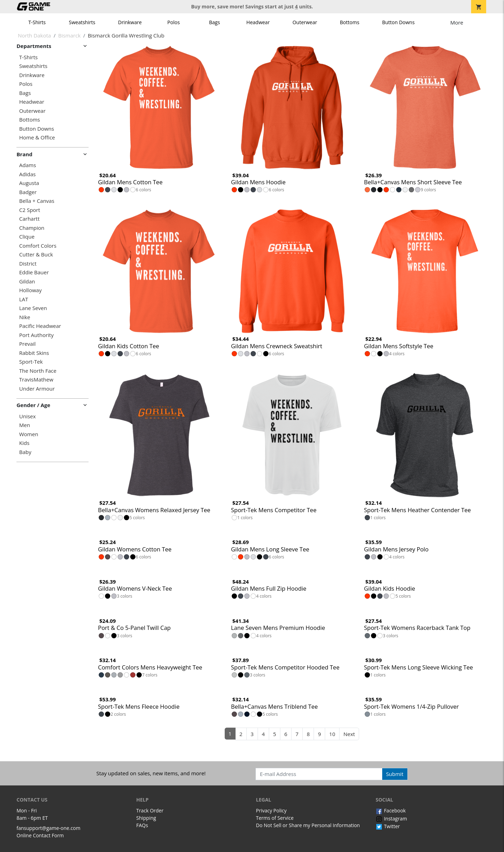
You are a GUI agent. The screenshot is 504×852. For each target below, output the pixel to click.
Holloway (30, 290)
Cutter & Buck (36, 255)
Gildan (27, 281)
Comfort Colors (38, 246)
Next (349, 734)
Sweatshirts (82, 22)
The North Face (38, 371)
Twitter (388, 826)
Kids (24, 443)
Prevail (27, 344)
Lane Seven (33, 308)
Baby (25, 452)
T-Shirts (37, 22)
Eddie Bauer (34, 272)
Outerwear (305, 22)
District (28, 264)
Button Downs (398, 22)
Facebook (391, 810)
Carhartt (29, 219)
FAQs (142, 825)
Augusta (29, 183)
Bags (214, 22)
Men (25, 425)
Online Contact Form (40, 835)
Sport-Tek (31, 362)
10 (332, 734)
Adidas (27, 174)
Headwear (258, 22)
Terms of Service (275, 818)
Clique (27, 237)
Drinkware (130, 22)
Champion (32, 228)
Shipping (146, 818)
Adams (28, 165)
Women (29, 434)
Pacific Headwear (40, 326)
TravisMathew (36, 380)
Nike (25, 317)
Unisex (27, 416)
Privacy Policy (271, 810)
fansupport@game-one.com (48, 828)
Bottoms (350, 22)
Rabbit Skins (34, 353)
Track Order (150, 810)
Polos (173, 22)
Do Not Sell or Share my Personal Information (308, 825)
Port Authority (36, 335)
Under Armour (37, 389)
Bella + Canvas (37, 201)
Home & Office (37, 138)
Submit (395, 774)
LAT (24, 299)
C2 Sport (30, 210)
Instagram (391, 819)
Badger (28, 192)
